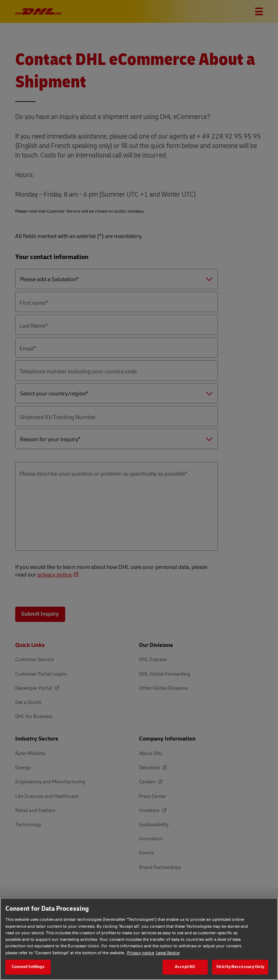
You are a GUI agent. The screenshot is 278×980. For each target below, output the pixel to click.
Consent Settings (28, 967)
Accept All (185, 967)
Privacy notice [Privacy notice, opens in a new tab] (141, 953)
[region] (139, 939)
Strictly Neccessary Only (240, 967)
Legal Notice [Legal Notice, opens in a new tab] (168, 953)
